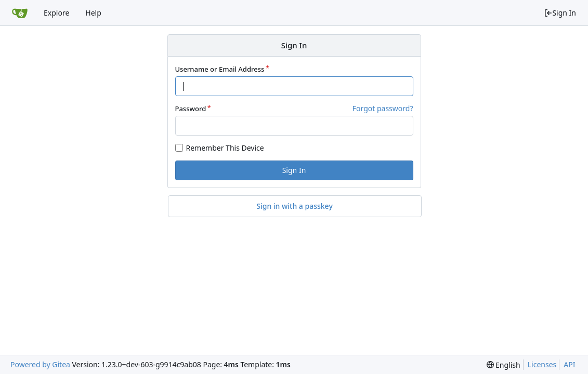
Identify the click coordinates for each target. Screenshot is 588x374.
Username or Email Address (220, 69)
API (569, 364)
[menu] (504, 365)
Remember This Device (225, 148)
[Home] (20, 13)
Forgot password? (383, 108)
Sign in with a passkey (295, 206)
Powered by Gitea (40, 364)
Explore (56, 13)
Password (191, 109)
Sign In (560, 13)
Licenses (542, 364)
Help (93, 13)
